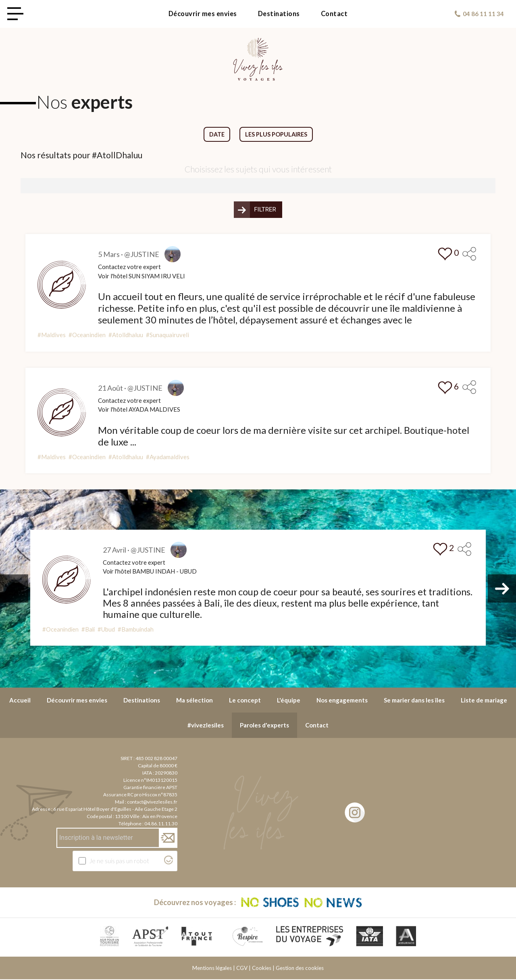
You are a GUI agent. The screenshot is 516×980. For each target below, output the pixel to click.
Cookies (262, 969)
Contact (334, 14)
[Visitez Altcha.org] (169, 862)
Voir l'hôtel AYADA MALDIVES (139, 410)
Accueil (20, 700)
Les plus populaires (277, 135)
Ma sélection (195, 700)
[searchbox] (26, 185)
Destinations (279, 14)
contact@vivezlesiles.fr (152, 802)
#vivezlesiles (206, 725)
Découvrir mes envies (203, 14)
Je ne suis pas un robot (119, 861)
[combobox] (258, 186)
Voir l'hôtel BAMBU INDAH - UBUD (150, 572)
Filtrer (265, 210)
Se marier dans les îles (414, 700)
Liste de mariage (484, 700)
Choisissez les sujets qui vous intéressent (258, 169)
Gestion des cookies (300, 969)
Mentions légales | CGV (220, 969)
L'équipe (289, 700)
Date (216, 135)
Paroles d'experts (264, 725)
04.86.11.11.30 (161, 824)
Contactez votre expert (129, 267)
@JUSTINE (142, 255)
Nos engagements (342, 700)
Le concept (245, 700)
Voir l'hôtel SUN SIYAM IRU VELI (141, 276)
